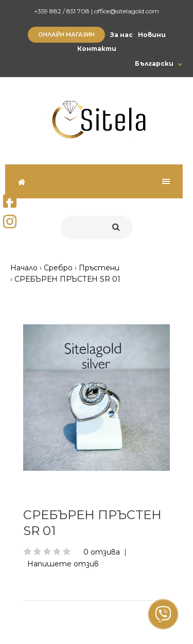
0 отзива (102, 552)
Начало (24, 268)
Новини (152, 35)
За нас (121, 35)
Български (154, 63)
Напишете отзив (63, 564)
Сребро (58, 268)
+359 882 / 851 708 (62, 11)
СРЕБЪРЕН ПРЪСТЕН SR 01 (67, 279)
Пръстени (99, 268)
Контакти (97, 49)
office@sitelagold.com (127, 11)
